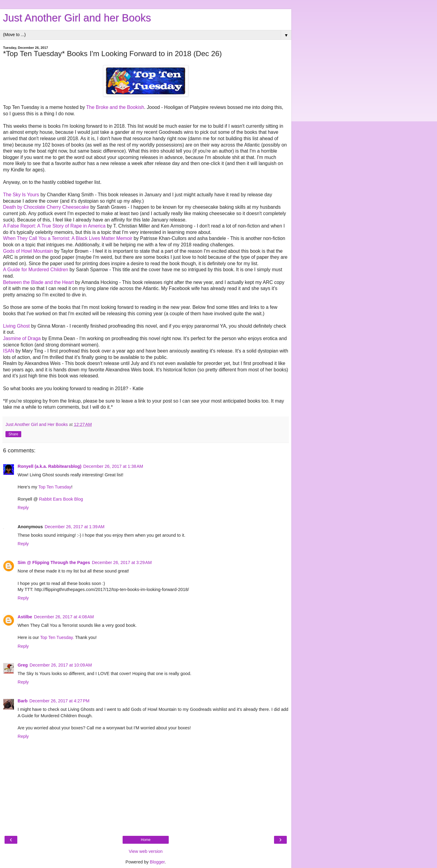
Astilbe (25, 617)
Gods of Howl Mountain (28, 251)
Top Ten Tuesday (55, 487)
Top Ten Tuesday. (57, 637)
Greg (23, 665)
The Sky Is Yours (21, 195)
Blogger (157, 862)
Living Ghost (16, 326)
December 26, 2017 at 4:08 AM (64, 617)
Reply (23, 508)
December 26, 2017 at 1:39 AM (75, 527)
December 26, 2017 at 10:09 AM (61, 665)
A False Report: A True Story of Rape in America (54, 226)
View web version (146, 851)
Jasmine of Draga (22, 338)
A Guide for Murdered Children (36, 270)
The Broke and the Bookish (115, 107)
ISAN (9, 351)
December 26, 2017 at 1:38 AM (113, 466)
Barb (23, 701)
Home (146, 840)
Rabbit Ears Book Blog (61, 499)
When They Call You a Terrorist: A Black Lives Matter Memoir (68, 238)
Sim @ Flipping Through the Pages (54, 562)
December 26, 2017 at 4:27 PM (59, 701)
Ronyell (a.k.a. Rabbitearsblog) (49, 466)
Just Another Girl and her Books (77, 18)
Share (13, 434)
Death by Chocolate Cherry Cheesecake (46, 207)
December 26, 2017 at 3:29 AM (122, 562)
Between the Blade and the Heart (38, 282)
